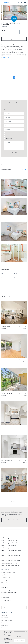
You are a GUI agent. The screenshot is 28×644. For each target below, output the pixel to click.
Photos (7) (15, 39)
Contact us (4, 615)
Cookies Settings (19, 633)
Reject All (19, 637)
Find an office (5, 623)
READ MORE (4, 58)
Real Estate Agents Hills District (10, 543)
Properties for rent (6, 588)
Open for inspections (7, 575)
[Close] (26, 632)
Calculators (4, 583)
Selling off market (6, 578)
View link (24, 169)
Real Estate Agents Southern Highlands (11, 561)
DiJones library (5, 598)
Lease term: (4, 278)
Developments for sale (7, 595)
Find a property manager (7, 620)
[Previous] (2, 13)
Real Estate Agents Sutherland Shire (10, 563)
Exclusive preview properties (9, 580)
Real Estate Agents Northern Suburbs (11, 558)
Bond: (3, 274)
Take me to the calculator (14, 520)
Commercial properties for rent (9, 593)
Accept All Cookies (19, 640)
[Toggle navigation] (25, 3)
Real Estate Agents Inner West (9, 548)
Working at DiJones (6, 600)
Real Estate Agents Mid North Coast (11, 553)
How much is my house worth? (9, 573)
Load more (13, 502)
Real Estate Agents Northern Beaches (11, 556)
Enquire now (14, 152)
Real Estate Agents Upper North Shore (11, 566)
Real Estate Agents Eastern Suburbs (10, 541)
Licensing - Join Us (6, 628)
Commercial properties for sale (9, 590)
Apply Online (5, 625)
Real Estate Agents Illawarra (9, 546)
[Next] (26, 13)
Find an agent (5, 618)
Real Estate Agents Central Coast (10, 538)
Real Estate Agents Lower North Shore (11, 551)
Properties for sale (6, 585)
